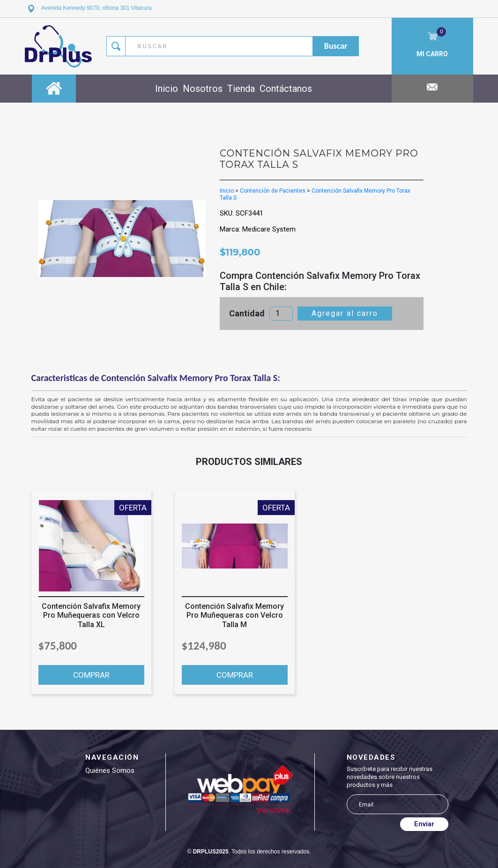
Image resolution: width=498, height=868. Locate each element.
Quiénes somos (110, 771)
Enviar (424, 824)
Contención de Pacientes (273, 191)
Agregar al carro (345, 313)
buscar (336, 46)
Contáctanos (286, 89)
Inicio (167, 89)
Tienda (241, 89)
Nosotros (203, 89)
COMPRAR (91, 675)
